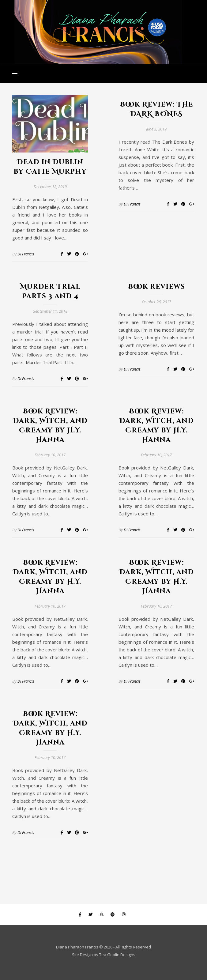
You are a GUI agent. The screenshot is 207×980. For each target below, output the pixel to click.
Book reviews (156, 287)
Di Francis (26, 254)
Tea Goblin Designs (117, 955)
